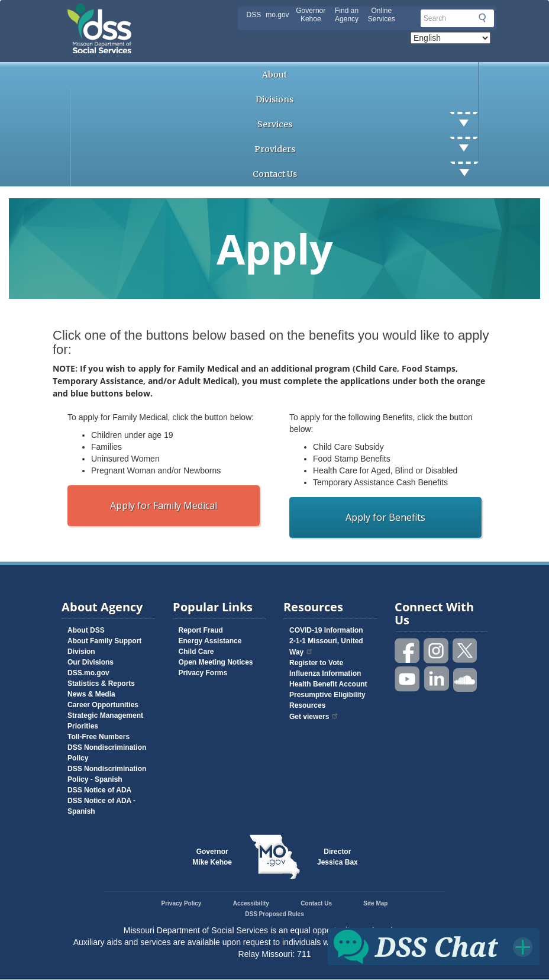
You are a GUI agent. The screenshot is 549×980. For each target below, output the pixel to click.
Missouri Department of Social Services (183, 13)
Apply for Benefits (385, 517)
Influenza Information (325, 673)
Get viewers (314, 717)
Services (368, 124)
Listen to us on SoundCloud (466, 679)
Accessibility (251, 903)
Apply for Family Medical (164, 505)
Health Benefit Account (328, 684)
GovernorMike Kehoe (212, 857)
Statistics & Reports (101, 684)
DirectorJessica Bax (338, 857)
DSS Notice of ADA (99, 790)
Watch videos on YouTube (408, 679)
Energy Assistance (210, 641)
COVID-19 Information (326, 630)
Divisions (274, 99)
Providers (366, 149)
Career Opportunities (103, 705)
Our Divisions (91, 662)
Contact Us (366, 174)
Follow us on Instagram (437, 651)
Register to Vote (316, 663)
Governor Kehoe (311, 15)
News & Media (91, 694)
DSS (254, 15)
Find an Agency (347, 15)
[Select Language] (450, 38)
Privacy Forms (203, 673)
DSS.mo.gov (88, 673)
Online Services (382, 15)
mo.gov (277, 15)
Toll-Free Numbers (99, 737)
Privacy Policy (182, 903)
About (274, 75)
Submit (482, 18)
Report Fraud (201, 630)
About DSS (86, 630)
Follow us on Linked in (437, 679)
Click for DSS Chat (434, 946)
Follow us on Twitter (466, 651)
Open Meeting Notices (216, 662)
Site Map (375, 903)
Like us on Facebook (408, 651)
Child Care (196, 652)
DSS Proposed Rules (274, 914)
